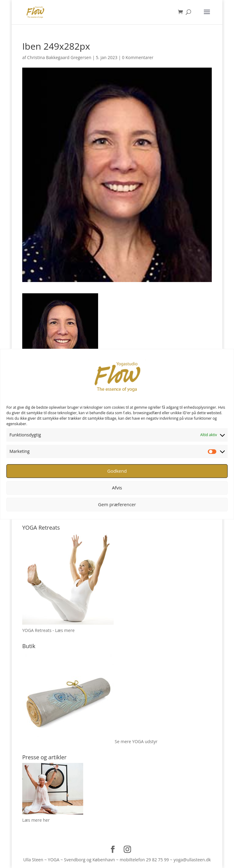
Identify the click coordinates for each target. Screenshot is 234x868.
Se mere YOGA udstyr (136, 741)
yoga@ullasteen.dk (192, 860)
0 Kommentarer (138, 57)
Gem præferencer (117, 504)
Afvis (117, 488)
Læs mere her (36, 820)
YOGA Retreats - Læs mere (48, 630)
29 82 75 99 (157, 860)
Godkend (117, 471)
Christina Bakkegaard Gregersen (59, 57)
